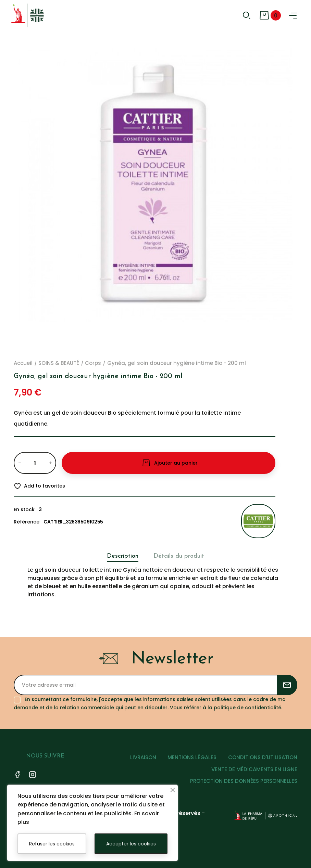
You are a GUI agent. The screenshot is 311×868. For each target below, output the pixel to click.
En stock (24, 509)
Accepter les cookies (131, 844)
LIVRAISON (143, 757)
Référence (27, 522)
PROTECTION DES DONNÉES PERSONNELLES (244, 781)
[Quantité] (35, 463)
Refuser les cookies (52, 844)
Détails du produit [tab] (179, 556)
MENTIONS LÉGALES (192, 757)
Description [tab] (123, 556)
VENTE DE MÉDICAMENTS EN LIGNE (254, 769)
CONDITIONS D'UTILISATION (263, 757)
